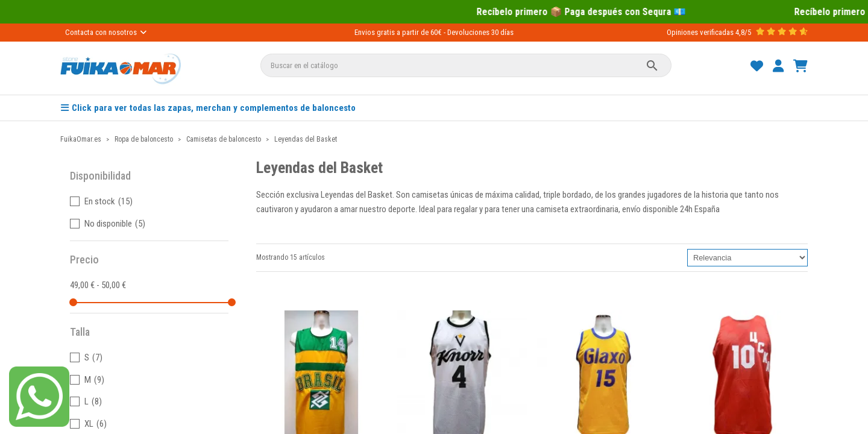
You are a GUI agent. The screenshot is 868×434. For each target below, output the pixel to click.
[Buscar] (466, 65)
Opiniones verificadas (700, 32)
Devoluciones (468, 32)
